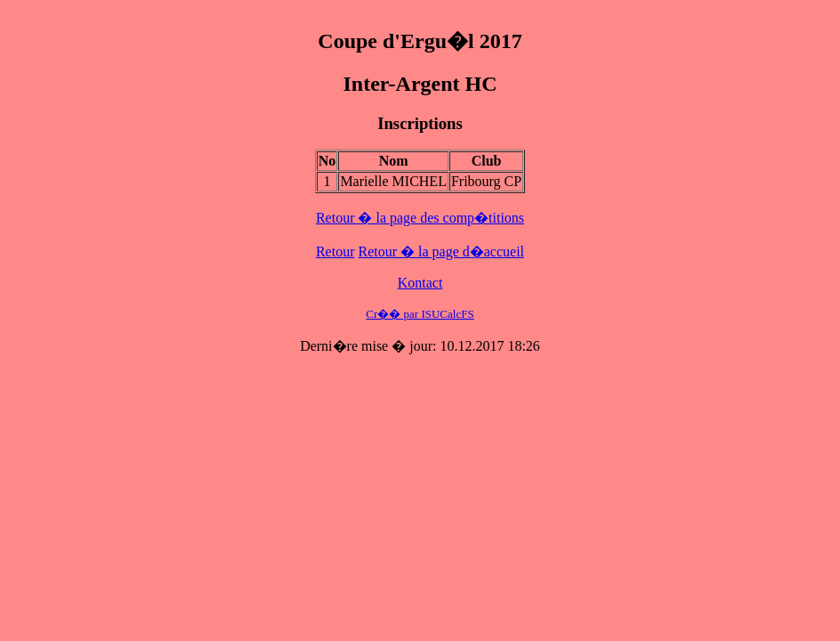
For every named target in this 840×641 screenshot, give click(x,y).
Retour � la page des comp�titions (420, 218)
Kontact (420, 283)
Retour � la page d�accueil (441, 252)
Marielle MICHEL (393, 181)
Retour (335, 252)
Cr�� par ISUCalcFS (420, 314)
